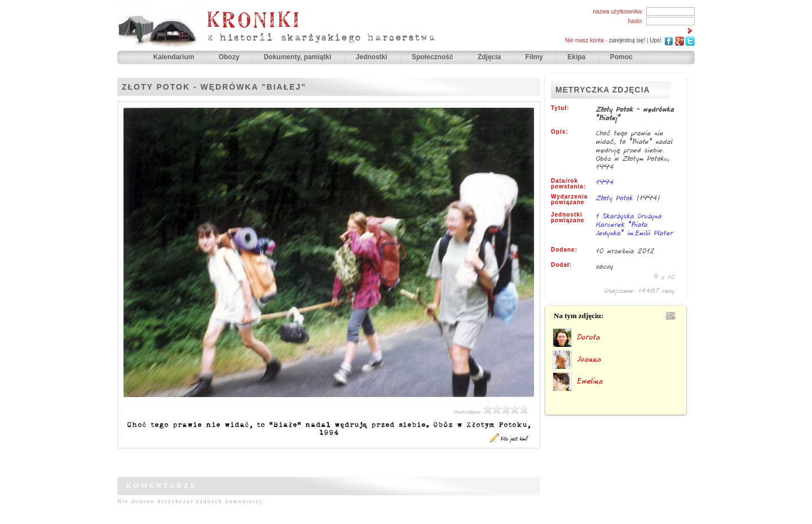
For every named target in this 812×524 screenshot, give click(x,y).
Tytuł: (560, 108)
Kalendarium (175, 57)
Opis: (560, 132)
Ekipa (576, 57)
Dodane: (564, 250)
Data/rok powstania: (568, 184)
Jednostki (372, 57)
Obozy (230, 57)
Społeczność (433, 57)
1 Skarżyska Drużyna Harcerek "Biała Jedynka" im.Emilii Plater (635, 225)
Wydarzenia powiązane (569, 200)
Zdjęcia (490, 57)
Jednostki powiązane (568, 218)
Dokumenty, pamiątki (299, 57)
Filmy (534, 57)
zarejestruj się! (627, 40)
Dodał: (561, 265)
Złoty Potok (615, 198)
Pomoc (621, 57)
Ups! (656, 40)
